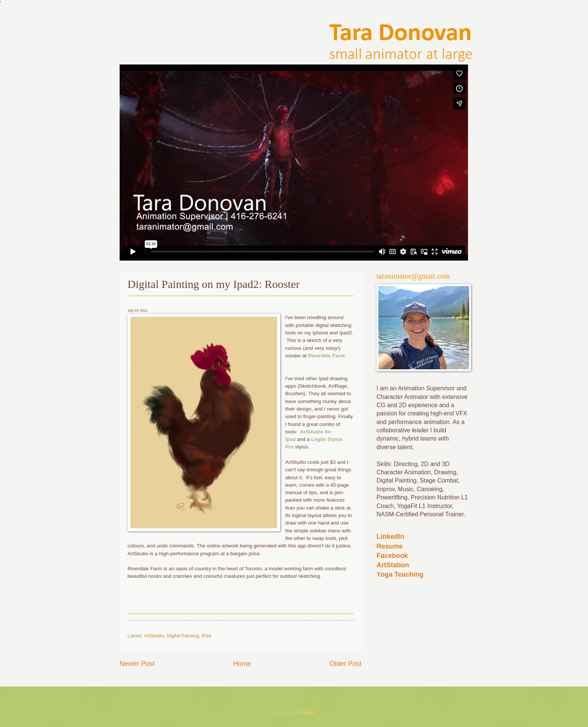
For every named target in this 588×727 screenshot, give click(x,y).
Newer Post (137, 664)
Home (242, 664)
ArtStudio (154, 636)
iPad (207, 636)
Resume (390, 546)
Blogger (307, 712)
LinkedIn (390, 537)
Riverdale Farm (326, 356)
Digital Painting (183, 636)
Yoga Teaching (400, 574)
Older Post (346, 664)
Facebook (392, 556)
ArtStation (393, 565)
